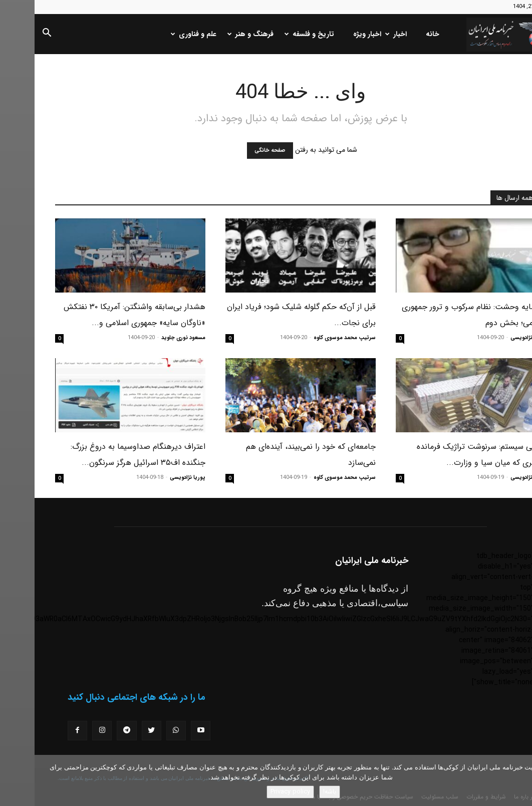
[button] (12, 35)
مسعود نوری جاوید (149, 338)
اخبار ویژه (333, 34)
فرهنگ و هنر (217, 34)
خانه (398, 34)
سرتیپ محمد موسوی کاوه (310, 338)
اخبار (362, 34)
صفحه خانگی (235, 151)
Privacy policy (256, 792)
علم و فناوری (160, 34)
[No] (519, 780)
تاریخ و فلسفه (276, 34)
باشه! (295, 792)
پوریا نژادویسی (494, 338)
